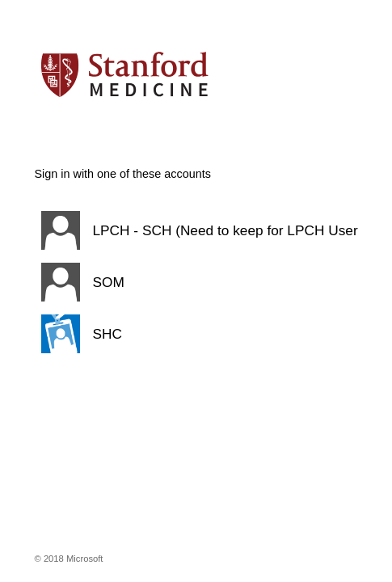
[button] (196, 230)
